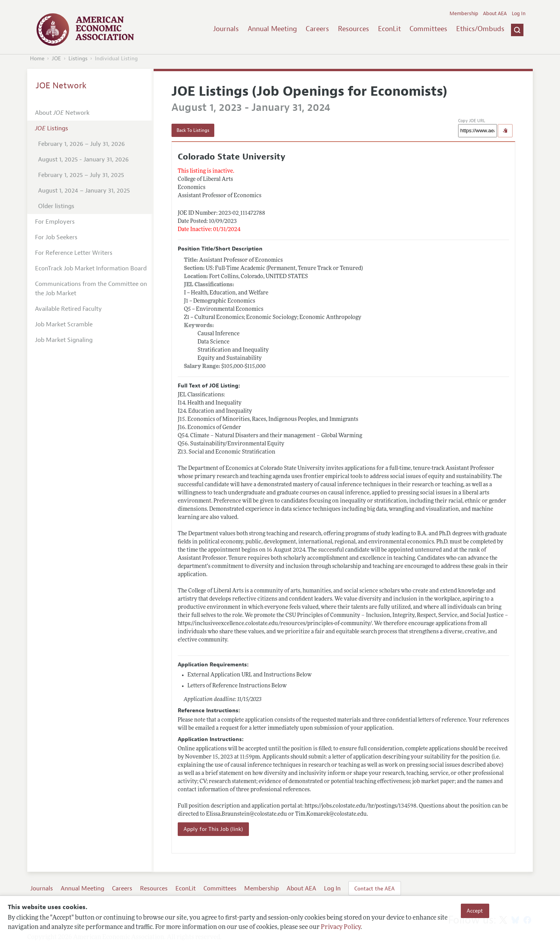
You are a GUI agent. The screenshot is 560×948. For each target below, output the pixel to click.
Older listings (56, 206)
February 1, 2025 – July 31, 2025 (81, 175)
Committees (428, 29)
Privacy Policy (341, 927)
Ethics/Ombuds (480, 29)
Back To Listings (193, 130)
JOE (56, 59)
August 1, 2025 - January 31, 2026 (83, 159)
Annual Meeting (272, 29)
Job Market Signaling (64, 340)
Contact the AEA (374, 888)
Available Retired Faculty (68, 309)
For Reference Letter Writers (74, 253)
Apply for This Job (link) (213, 829)
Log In (519, 14)
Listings (78, 59)
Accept (475, 911)
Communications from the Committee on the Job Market (91, 289)
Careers (317, 29)
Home (37, 59)
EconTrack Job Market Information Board (91, 268)
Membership (464, 14)
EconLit (389, 29)
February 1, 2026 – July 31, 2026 (81, 144)
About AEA (495, 14)
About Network (62, 113)
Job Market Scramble (64, 324)
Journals (226, 29)
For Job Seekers (56, 237)
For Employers (55, 222)
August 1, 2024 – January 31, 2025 (84, 191)
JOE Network (61, 86)
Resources (353, 29)
